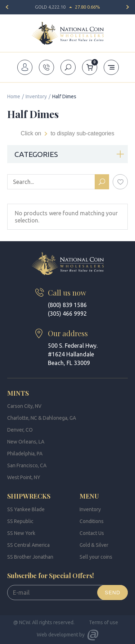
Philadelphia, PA (25, 454)
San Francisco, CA (27, 465)
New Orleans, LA (26, 442)
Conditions (92, 521)
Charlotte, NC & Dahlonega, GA (42, 418)
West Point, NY (24, 477)
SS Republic (20, 521)
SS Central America (28, 545)
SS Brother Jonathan (30, 557)
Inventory (36, 96)
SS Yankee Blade (26, 509)
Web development (57, 635)
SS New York (21, 533)
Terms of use (103, 622)
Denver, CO (20, 430)
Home (14, 96)
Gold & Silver (94, 545)
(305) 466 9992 (67, 314)
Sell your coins (96, 557)
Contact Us (92, 533)
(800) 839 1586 (67, 305)
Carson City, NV (24, 406)
